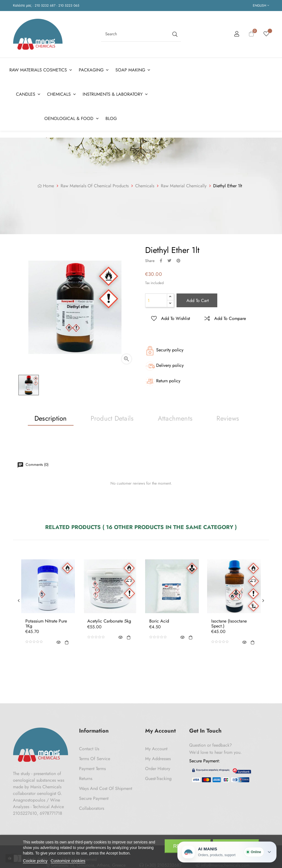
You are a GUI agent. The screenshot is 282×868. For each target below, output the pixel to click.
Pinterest (178, 260)
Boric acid (159, 621)
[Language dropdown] (261, 6)
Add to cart (197, 301)
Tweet (169, 260)
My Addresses (158, 759)
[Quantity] (156, 300)
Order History (158, 769)
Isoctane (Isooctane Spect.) (229, 623)
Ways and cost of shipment (106, 788)
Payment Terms (92, 769)
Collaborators (92, 808)
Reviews (228, 418)
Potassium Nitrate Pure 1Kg (46, 623)
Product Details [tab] (112, 418)
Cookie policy (35, 861)
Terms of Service (95, 759)
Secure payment (94, 798)
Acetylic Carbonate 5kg (109, 621)
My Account (156, 749)
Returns (86, 778)
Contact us (89, 749)
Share (161, 260)
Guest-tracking (158, 778)
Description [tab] (51, 418)
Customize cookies (68, 861)
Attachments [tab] (175, 418)
